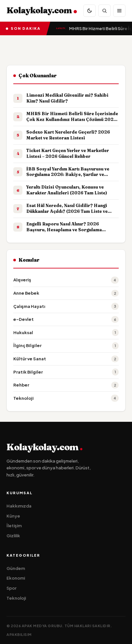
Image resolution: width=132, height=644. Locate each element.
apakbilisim (19, 634)
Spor (12, 588)
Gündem (16, 568)
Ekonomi (16, 578)
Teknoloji (16, 598)
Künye (13, 516)
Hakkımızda (19, 506)
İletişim (14, 526)
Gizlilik (13, 536)
